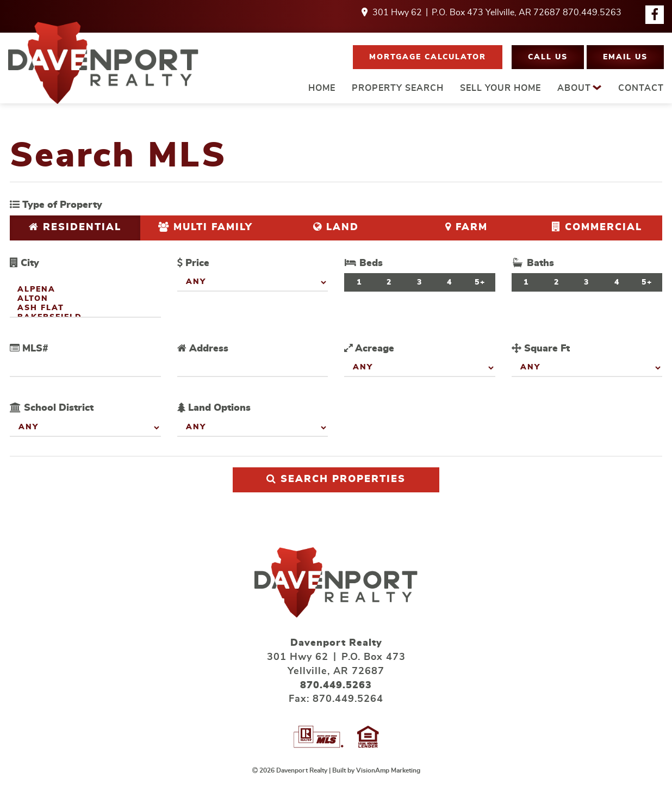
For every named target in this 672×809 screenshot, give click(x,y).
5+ (480, 282)
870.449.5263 (592, 13)
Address (203, 348)
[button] (428, 57)
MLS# (29, 348)
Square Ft (541, 348)
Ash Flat (85, 309)
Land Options (214, 408)
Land (336, 227)
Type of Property (56, 205)
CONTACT (641, 88)
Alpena (85, 290)
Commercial (597, 227)
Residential (75, 227)
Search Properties (336, 479)
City (24, 263)
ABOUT (580, 88)
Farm (466, 227)
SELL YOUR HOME (500, 88)
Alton (85, 299)
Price (193, 263)
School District (52, 408)
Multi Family (206, 227)
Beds (363, 263)
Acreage (369, 348)
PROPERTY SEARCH (398, 88)
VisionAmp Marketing (388, 770)
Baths (533, 263)
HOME (322, 88)
